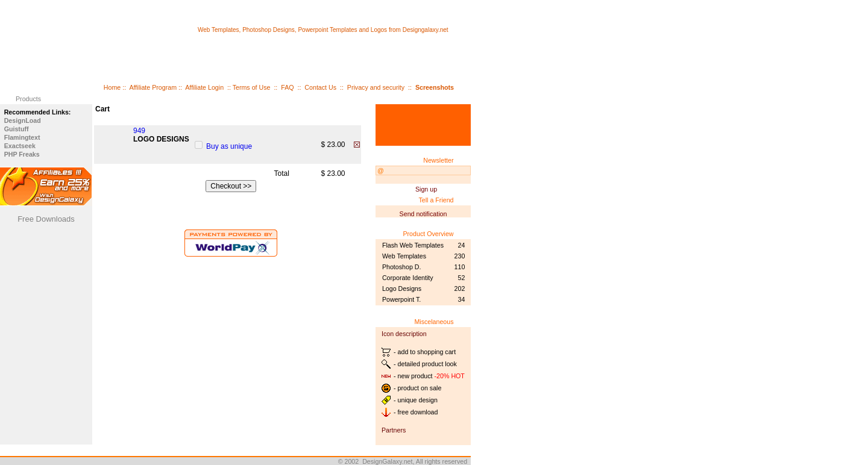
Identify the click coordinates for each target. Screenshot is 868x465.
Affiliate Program (153, 87)
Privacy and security (376, 87)
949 (139, 131)
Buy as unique (229, 146)
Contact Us (320, 87)
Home (112, 87)
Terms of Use (252, 87)
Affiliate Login (204, 87)
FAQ (287, 87)
